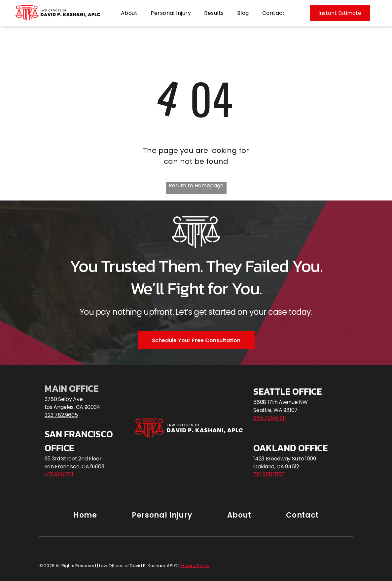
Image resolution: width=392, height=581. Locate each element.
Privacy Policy (56, 550)
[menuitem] (129, 13)
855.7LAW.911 (270, 418)
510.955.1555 (269, 474)
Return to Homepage (196, 185)
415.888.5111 (59, 474)
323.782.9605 (61, 415)
